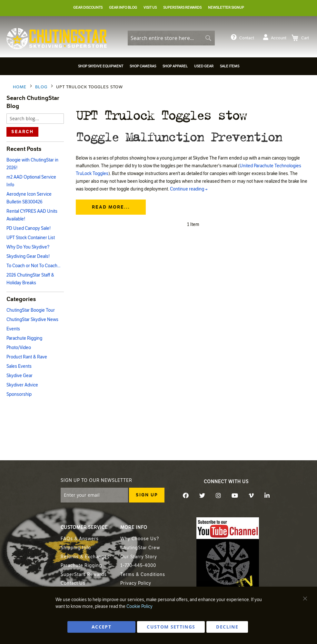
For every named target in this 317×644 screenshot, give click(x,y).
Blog (42, 87)
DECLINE (227, 627)
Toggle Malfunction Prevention (179, 136)
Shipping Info (76, 548)
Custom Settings (171, 627)
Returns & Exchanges (85, 557)
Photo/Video (19, 348)
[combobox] (171, 38)
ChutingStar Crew (140, 548)
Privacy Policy (136, 583)
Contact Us (73, 583)
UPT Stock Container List (31, 238)
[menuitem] (101, 66)
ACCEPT (101, 627)
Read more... (111, 208)
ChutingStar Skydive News (32, 320)
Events (13, 329)
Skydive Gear (20, 376)
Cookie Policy (139, 606)
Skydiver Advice (22, 385)
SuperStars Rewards (84, 575)
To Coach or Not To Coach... (33, 266)
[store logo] (57, 39)
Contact (243, 37)
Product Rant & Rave (27, 357)
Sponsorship (19, 394)
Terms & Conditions (143, 575)
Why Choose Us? (140, 539)
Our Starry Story (139, 557)
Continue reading (189, 190)
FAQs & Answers (80, 539)
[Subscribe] (147, 495)
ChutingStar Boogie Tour (31, 310)
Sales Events (19, 366)
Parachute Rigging (24, 338)
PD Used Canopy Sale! (29, 228)
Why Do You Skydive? (28, 247)
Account (275, 37)
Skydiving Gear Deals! (28, 256)
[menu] (158, 67)
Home (20, 87)
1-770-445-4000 (138, 566)
